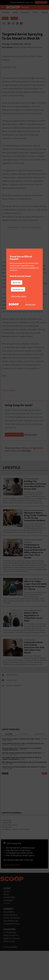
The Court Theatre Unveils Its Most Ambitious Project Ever (22, 782)
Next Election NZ (11, 950)
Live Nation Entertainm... (18, 774)
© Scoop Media (10, 976)
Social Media (9, 941)
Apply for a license (12, 968)
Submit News (9, 926)
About (6, 924)
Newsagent (8, 929)
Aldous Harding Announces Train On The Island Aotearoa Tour (23, 773)
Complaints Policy (11, 953)
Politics (35, 12)
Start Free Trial (41, 2)
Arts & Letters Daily (9, 854)
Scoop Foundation (12, 947)
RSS (5, 803)
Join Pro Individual (14, 464)
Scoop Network (10, 944)
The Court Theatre (12, 784)
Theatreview (7, 852)
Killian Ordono (8, 770)
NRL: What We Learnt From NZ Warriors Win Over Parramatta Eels (24, 791)
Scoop (5, 18)
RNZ (11, 793)
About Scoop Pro (11, 964)
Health (14, 18)
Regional (45, 12)
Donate (7, 932)
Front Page (6, 12)
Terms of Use (9, 971)
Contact (7, 920)
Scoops (15, 12)
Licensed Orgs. (10, 962)
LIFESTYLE (12, 497)
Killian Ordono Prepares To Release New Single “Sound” (21, 768)
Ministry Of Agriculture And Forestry (28, 47)
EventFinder (7, 850)
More (44, 803)
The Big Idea (7, 856)
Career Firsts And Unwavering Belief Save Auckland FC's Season (24, 796)
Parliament (25, 12)
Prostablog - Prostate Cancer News (15, 858)
